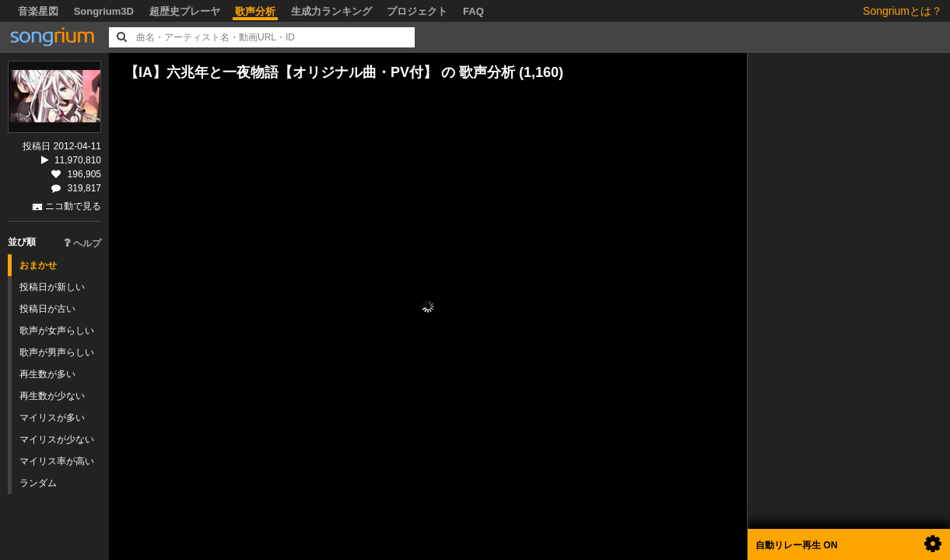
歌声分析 (255, 11)
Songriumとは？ (903, 11)
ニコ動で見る (73, 206)
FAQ (473, 11)
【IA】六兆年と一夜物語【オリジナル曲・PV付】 (281, 72)
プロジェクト (417, 11)
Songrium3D (104, 11)
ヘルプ (82, 243)
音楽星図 (38, 11)
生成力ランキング (331, 11)
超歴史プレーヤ (185, 11)
